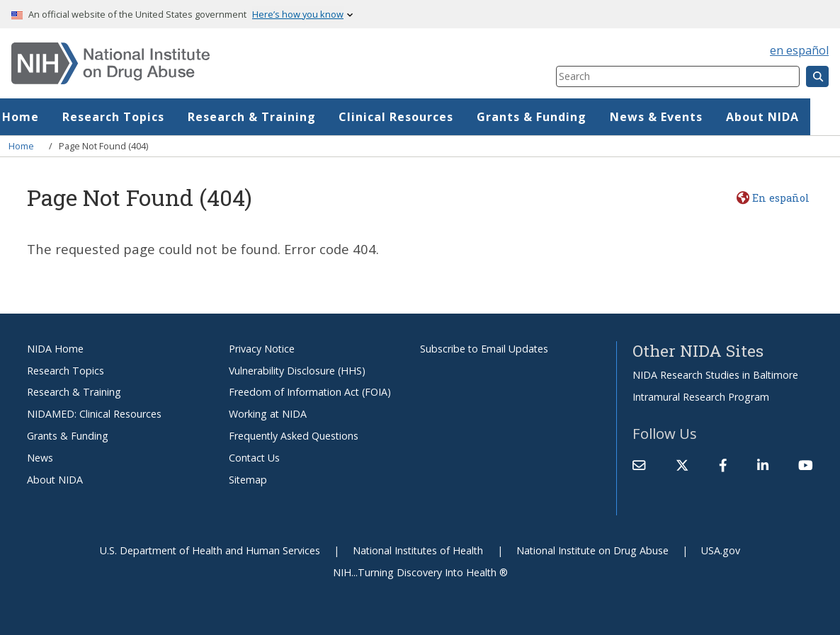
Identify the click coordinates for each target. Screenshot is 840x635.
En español (781, 198)
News (40, 458)
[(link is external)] (682, 465)
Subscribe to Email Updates (484, 349)
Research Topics (143, 117)
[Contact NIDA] (639, 465)
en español (799, 50)
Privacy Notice (262, 349)
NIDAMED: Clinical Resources (94, 414)
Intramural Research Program (701, 397)
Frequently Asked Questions (294, 436)
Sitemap (248, 480)
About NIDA (792, 117)
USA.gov (721, 550)
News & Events (686, 117)
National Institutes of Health (418, 550)
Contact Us (254, 458)
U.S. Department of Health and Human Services (210, 550)
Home (50, 117)
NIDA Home (55, 349)
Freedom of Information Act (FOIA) (310, 392)
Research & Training (282, 117)
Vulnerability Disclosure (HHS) (297, 371)
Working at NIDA (268, 414)
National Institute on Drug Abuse (592, 550)
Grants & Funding (561, 117)
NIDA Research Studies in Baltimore (715, 375)
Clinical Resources (426, 117)
